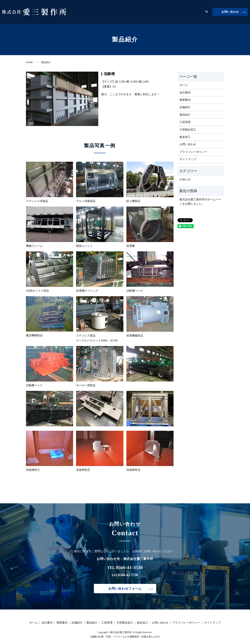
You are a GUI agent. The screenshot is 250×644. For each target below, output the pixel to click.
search (207, 12)
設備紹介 (136, 12)
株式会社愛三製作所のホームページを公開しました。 (200, 202)
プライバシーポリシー (193, 152)
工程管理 (163, 12)
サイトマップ (188, 159)
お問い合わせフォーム (125, 589)
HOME (29, 62)
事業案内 (122, 12)
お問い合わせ (230, 12)
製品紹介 (150, 12)
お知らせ (185, 179)
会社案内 (108, 12)
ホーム (95, 12)
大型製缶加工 (180, 12)
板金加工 (197, 12)
